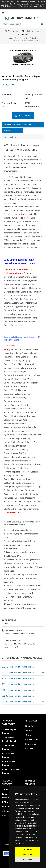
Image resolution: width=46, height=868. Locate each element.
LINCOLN (25, 38)
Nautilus (35, 38)
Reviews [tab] (6, 131)
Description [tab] (10, 137)
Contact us (31, 732)
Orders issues (32, 736)
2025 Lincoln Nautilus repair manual (18, 673)
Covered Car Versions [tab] (12, 125)
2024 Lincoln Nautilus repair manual (18, 678)
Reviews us (31, 741)
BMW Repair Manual (8, 752)
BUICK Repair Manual (9, 760)
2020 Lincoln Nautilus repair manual (18, 696)
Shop (17, 38)
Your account (9, 786)
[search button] (42, 24)
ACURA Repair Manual (9, 728)
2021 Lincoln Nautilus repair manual (18, 690)
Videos (29, 727)
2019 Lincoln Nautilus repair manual (18, 702)
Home (10, 38)
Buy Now (25, 116)
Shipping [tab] (28, 125)
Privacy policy (21, 840)
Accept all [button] (28, 849)
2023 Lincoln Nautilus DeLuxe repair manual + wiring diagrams (21, 78)
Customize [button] (28, 859)
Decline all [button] (28, 854)
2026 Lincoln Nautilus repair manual (18, 667)
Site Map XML (9, 812)
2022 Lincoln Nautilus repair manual (18, 684)
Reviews (29, 745)
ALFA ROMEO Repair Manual (9, 736)
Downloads (31, 723)
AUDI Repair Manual (8, 744)
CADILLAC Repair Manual (11, 768)
